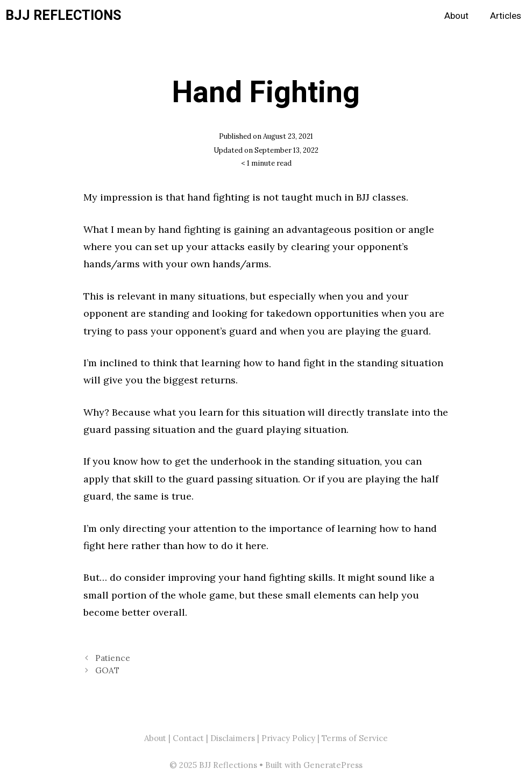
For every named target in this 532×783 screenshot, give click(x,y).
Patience (113, 658)
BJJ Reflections (63, 16)
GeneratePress (333, 765)
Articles (506, 16)
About (456, 16)
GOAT (107, 670)
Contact (188, 738)
